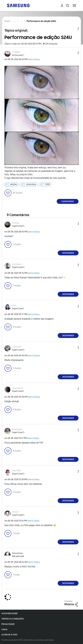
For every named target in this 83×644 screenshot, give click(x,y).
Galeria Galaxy (34, 59)
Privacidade (8, 624)
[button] (73, 53)
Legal (5, 629)
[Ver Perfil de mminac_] (16, 223)
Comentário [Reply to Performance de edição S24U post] (68, 201)
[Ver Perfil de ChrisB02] (16, 52)
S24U (48, 184)
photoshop (31, 184)
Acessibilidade (10, 613)
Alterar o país (9, 635)
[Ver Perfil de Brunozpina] (17, 429)
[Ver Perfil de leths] (14, 306)
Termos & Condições (13, 619)
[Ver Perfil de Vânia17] (15, 512)
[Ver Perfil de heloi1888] (16, 471)
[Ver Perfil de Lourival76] (17, 347)
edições (14, 184)
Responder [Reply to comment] (68, 253)
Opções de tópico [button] (73, 29)
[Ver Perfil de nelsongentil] (18, 388)
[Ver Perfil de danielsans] (17, 264)
